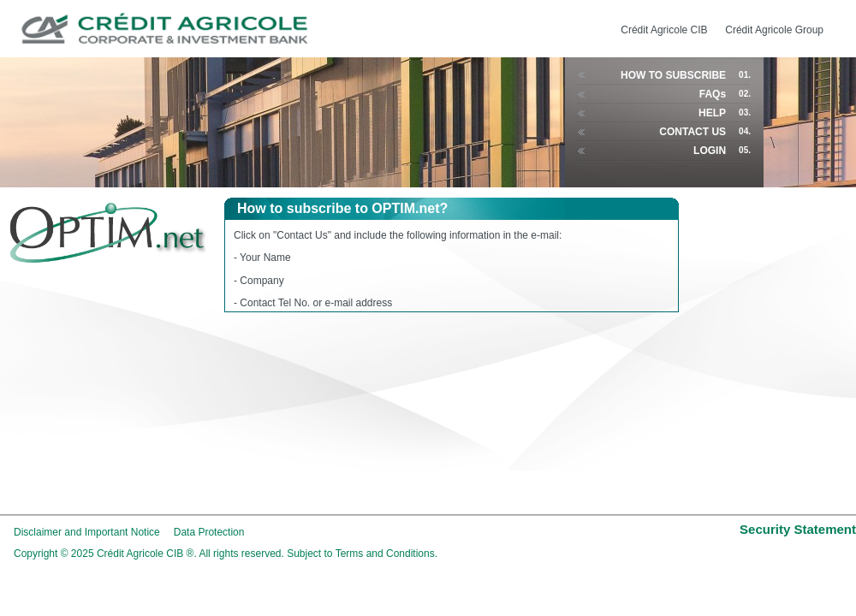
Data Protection (209, 532)
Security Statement (798, 529)
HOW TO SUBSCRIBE (673, 75)
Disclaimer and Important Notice (87, 532)
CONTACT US (693, 132)
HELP (712, 113)
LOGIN (710, 151)
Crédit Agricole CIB (664, 30)
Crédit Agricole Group (774, 30)
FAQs (713, 94)
